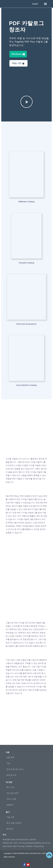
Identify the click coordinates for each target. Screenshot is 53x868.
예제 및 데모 (11, 775)
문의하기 (10, 829)
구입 (8, 763)
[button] (45, 4)
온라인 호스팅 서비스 (15, 769)
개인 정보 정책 (12, 793)
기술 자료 (10, 817)
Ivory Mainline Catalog (26, 385)
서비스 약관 (11, 799)
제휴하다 (10, 805)
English (35, 4)
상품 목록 (10, 757)
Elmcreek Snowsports (27, 324)
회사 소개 (10, 787)
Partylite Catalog (26, 263)
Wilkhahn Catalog (26, 202)
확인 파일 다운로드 (14, 823)
